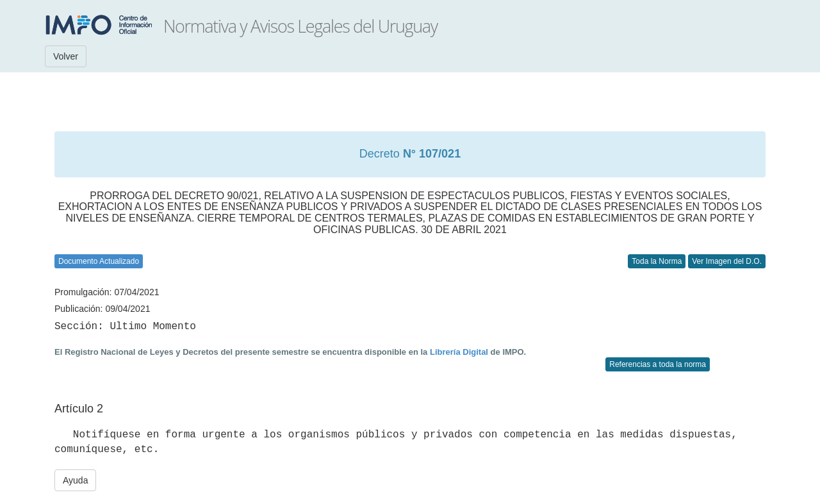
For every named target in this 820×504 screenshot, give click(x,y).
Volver (66, 56)
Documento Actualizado (99, 261)
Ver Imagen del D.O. (727, 261)
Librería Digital (459, 352)
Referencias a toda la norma (658, 364)
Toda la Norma (657, 261)
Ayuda (75, 480)
